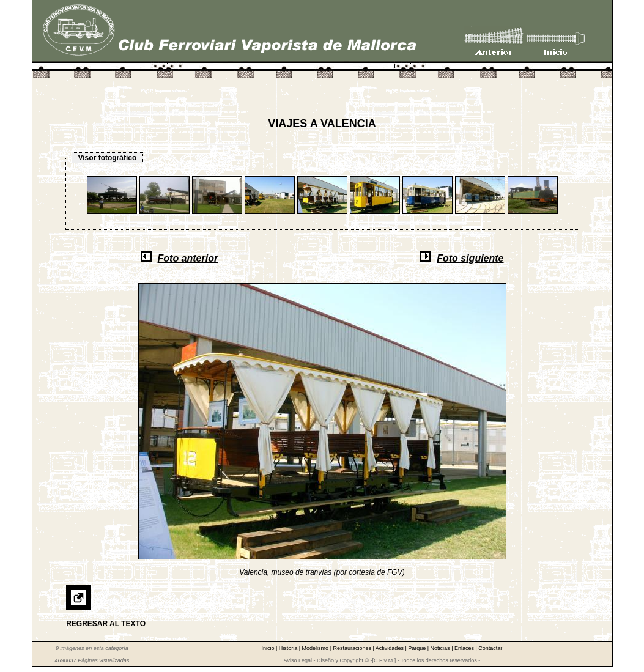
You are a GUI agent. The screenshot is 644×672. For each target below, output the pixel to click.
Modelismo (316, 648)
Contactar (490, 648)
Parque (418, 648)
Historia (289, 648)
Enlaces (465, 648)
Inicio (268, 648)
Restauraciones (353, 648)
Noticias (441, 648)
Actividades (390, 648)
